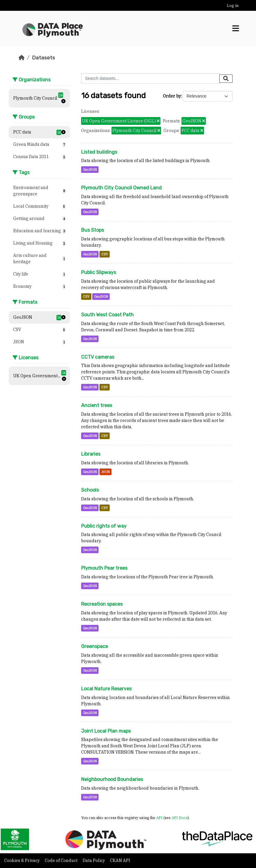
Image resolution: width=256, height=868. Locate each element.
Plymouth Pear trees (104, 568)
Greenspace (94, 646)
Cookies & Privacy (22, 860)
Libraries (91, 454)
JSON (105, 472)
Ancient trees (97, 405)
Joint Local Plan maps (106, 731)
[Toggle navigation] (236, 29)
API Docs (180, 818)
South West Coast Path (107, 315)
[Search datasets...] (150, 78)
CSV (105, 254)
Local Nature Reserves (106, 689)
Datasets (43, 58)
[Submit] (226, 79)
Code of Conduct (62, 860)
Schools (90, 490)
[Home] (22, 58)
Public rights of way (104, 526)
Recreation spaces (102, 604)
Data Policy (94, 860)
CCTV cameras (98, 357)
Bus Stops (93, 230)
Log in (233, 6)
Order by (172, 96)
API (159, 818)
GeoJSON (90, 170)
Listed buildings (99, 152)
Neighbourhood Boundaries (112, 779)
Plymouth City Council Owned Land (121, 188)
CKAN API (120, 860)
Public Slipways (99, 272)
